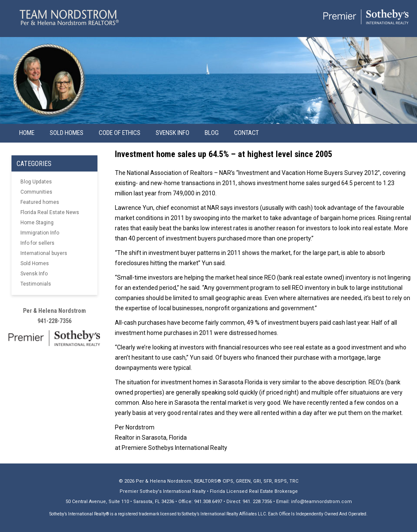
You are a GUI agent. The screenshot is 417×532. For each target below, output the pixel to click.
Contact (246, 133)
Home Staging (37, 223)
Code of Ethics (120, 133)
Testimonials (36, 284)
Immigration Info (40, 233)
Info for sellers (37, 243)
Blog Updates (36, 182)
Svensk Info (34, 274)
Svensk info (173, 133)
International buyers (44, 253)
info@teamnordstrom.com (321, 502)
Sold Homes (67, 133)
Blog (212, 133)
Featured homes (40, 202)
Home (27, 133)
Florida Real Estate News (50, 212)
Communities (36, 192)
